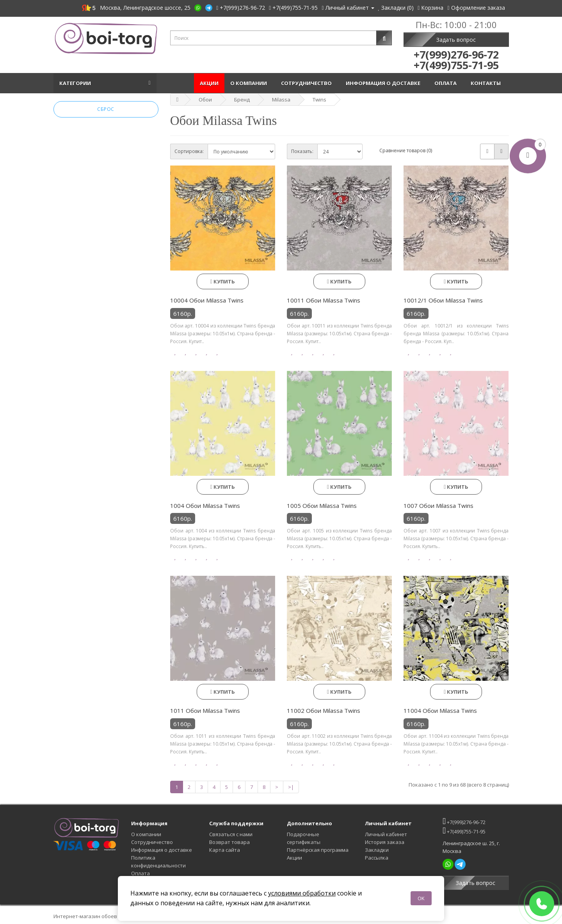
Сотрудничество (308, 83)
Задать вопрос (456, 40)
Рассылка (377, 858)
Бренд (242, 100)
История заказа (385, 842)
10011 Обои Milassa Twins (324, 300)
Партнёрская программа (318, 850)
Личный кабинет (386, 834)
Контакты (487, 83)
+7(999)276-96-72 (464, 821)
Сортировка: (189, 151)
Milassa (281, 100)
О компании (250, 83)
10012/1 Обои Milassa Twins (443, 300)
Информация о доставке (384, 83)
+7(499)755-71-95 (464, 831)
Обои (205, 100)
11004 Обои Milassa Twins (440, 710)
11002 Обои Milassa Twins (324, 710)
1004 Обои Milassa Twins (205, 506)
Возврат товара (229, 842)
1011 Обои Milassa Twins (205, 710)
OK (421, 898)
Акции (209, 83)
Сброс (106, 109)
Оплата (447, 83)
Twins (319, 100)
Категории (76, 83)
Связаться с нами (231, 834)
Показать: (302, 151)
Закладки (377, 850)
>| (291, 787)
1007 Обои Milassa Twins (438, 506)
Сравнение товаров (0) (406, 150)
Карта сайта (225, 850)
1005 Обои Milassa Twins (322, 506)
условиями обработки (302, 893)
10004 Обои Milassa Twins (207, 300)
